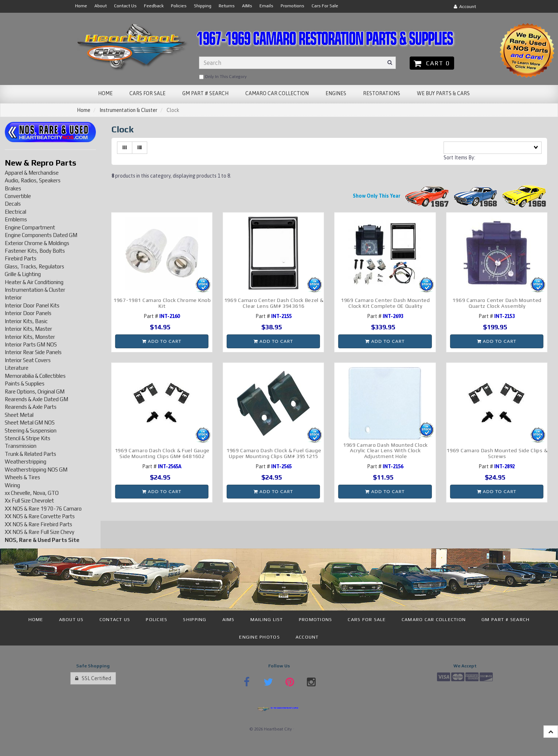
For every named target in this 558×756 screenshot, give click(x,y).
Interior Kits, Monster (30, 337)
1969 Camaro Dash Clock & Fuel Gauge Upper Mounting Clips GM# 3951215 (274, 453)
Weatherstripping (26, 462)
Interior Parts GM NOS (31, 344)
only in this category (223, 77)
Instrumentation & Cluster (128, 110)
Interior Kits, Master (28, 329)
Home (84, 110)
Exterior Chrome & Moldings (37, 243)
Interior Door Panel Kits (32, 305)
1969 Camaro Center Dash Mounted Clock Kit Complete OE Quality (385, 303)
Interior (13, 297)
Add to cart (162, 341)
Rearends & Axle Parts (31, 407)
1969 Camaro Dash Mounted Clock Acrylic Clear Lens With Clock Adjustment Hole (385, 451)
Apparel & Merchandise (32, 173)
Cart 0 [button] (432, 63)
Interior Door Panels (28, 313)
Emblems (16, 219)
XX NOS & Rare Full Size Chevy (40, 532)
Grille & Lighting (23, 274)
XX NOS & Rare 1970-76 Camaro (43, 509)
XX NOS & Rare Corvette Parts (40, 516)
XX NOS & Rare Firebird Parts (38, 524)
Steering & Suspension (31, 431)
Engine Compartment (30, 227)
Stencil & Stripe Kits (28, 438)
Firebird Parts (21, 258)
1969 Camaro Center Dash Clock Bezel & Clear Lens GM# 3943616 (274, 303)
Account (465, 7)
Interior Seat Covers (28, 360)
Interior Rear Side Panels (33, 352)
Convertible (18, 196)
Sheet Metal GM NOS (30, 422)
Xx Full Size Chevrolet (29, 501)
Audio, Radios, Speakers (33, 180)
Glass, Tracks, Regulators (34, 266)
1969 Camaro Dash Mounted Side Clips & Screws (497, 453)
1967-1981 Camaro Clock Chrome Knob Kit (162, 303)
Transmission (21, 446)
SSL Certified (93, 678)
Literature (17, 368)
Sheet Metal (19, 415)
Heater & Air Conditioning (34, 282)
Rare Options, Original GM (35, 391)
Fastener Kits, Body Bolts (35, 251)
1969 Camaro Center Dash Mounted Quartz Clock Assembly (497, 303)
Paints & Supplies (25, 383)
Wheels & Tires (22, 477)
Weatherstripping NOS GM (36, 470)
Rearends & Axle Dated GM (36, 399)
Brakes (13, 188)
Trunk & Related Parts (30, 454)
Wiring (12, 485)
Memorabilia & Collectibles (35, 376)
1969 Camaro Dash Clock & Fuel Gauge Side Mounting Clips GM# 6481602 (162, 453)
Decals (13, 204)
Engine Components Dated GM (41, 235)
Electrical (15, 212)
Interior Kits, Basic (26, 321)
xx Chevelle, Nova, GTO (32, 493)
